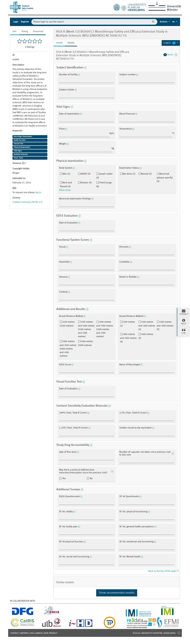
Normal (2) (146, 174)
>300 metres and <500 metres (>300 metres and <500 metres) (68, 349)
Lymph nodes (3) (104, 176)
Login (16, 22)
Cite (184, 331)
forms (170, 55)
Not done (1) (129, 174)
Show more (65, 190)
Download (38, 32)
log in (38, 193)
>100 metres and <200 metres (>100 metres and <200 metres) (86, 329)
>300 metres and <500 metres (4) (128, 338)
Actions (164, 22)
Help (184, 322)
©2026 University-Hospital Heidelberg (154, 633)
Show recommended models (117, 593)
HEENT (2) (85, 174)
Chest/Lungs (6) (104, 185)
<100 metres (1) (127, 324)
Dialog (25, 32)
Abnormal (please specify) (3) (165, 178)
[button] (171, 43)
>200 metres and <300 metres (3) (165, 326)
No (91, 479)
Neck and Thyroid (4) (66, 185)
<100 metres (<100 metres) (67, 324)
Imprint (24, 633)
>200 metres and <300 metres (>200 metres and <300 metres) (105, 329)
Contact (14, 633)
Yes (64, 479)
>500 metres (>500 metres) (85, 343)
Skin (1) (66, 174)
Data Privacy (50, 633)
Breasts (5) (86, 183)
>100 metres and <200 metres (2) (147, 326)
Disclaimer (36, 633)
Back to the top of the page (163, 571)
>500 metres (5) (146, 336)
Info (14, 32)
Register (25, 22)
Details (71, 43)
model (59, 43)
